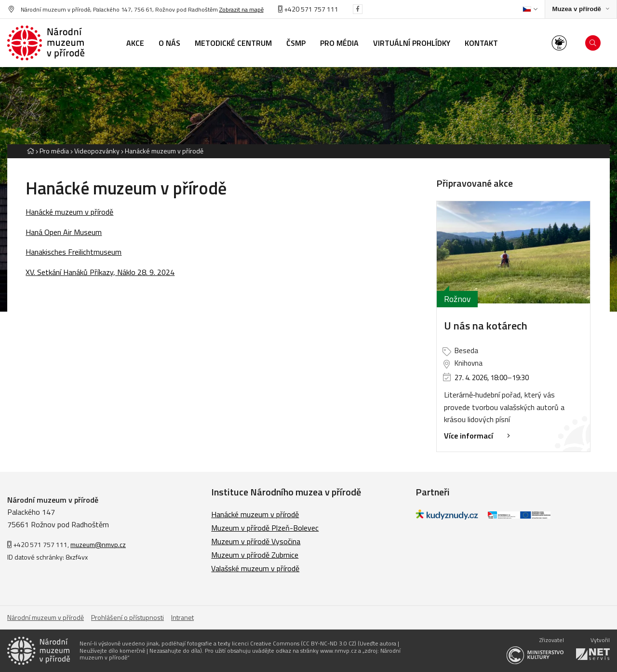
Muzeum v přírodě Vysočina (256, 541)
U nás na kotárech (486, 326)
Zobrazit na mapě (241, 9)
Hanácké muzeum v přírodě (164, 151)
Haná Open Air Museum (64, 232)
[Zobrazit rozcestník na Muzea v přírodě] (581, 9)
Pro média (54, 151)
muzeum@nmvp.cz (98, 544)
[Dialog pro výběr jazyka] (530, 9)
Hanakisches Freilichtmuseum (74, 252)
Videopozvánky (97, 151)
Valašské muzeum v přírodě (255, 568)
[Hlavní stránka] (30, 151)
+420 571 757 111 (308, 9)
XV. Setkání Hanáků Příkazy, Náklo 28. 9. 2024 (100, 272)
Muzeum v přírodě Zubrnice (255, 555)
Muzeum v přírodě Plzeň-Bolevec (265, 528)
